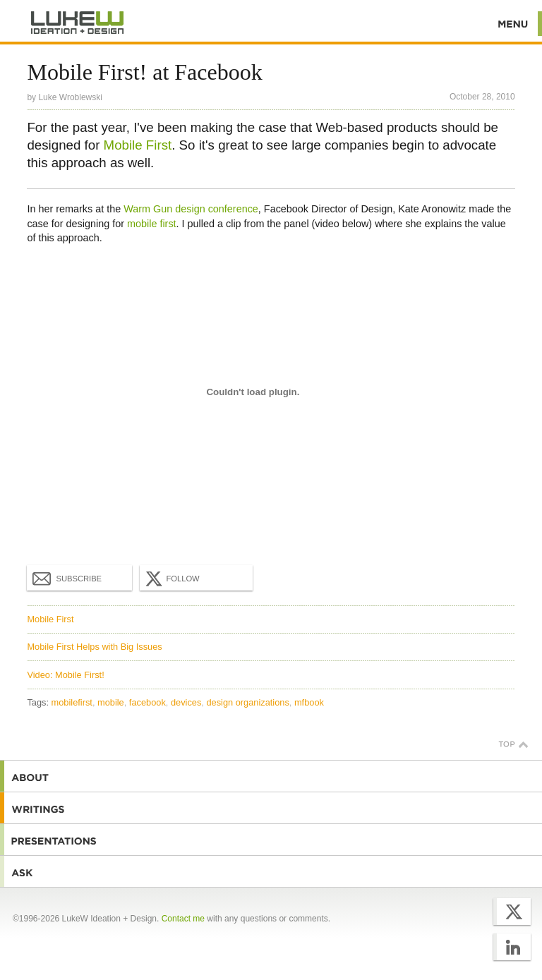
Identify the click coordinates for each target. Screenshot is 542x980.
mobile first (152, 224)
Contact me (183, 919)
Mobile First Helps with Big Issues (94, 647)
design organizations (247, 702)
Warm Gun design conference (191, 209)
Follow (171, 579)
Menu (513, 24)
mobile (111, 702)
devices (186, 702)
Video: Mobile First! (65, 675)
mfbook (309, 702)
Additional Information (78, 23)
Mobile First (138, 145)
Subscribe (67, 578)
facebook (147, 702)
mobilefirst (72, 702)
